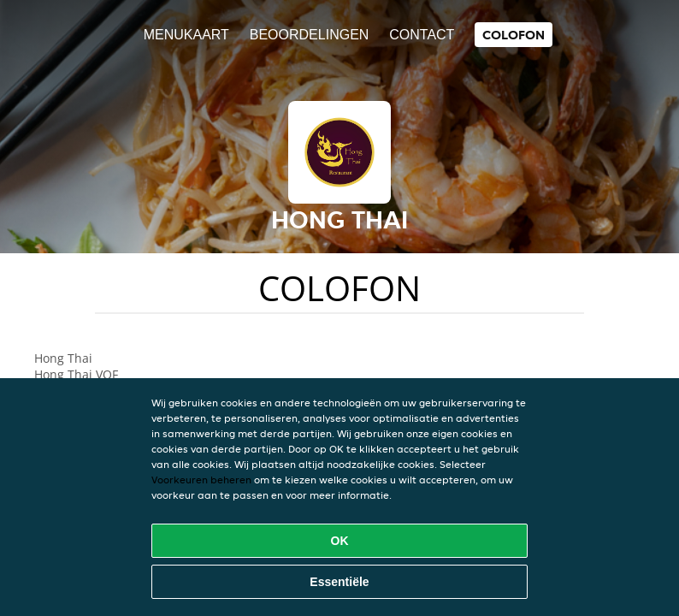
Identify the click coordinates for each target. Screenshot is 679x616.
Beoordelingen (310, 35)
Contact (422, 35)
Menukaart (186, 35)
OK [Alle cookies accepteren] (340, 541)
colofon (514, 35)
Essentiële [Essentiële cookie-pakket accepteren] (339, 582)
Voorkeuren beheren (201, 480)
